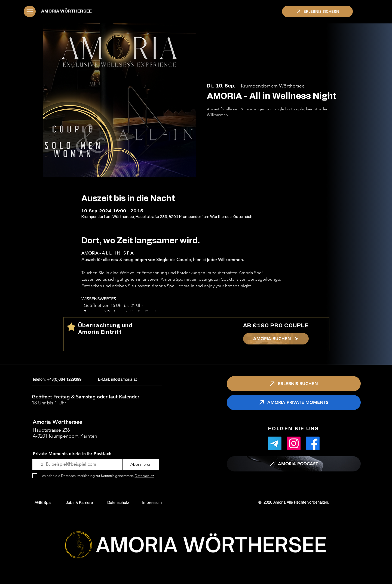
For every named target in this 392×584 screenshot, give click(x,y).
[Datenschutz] (118, 502)
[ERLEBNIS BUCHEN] (294, 384)
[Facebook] (313, 443)
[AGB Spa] (43, 502)
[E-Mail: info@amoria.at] (131, 379)
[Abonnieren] (141, 464)
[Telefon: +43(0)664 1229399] (64, 379)
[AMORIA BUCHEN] (276, 339)
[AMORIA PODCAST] (294, 464)
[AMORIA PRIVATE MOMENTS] (294, 403)
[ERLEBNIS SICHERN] (317, 11)
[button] (30, 11)
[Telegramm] (275, 443)
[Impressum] (152, 502)
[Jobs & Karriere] (79, 502)
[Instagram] (294, 443)
